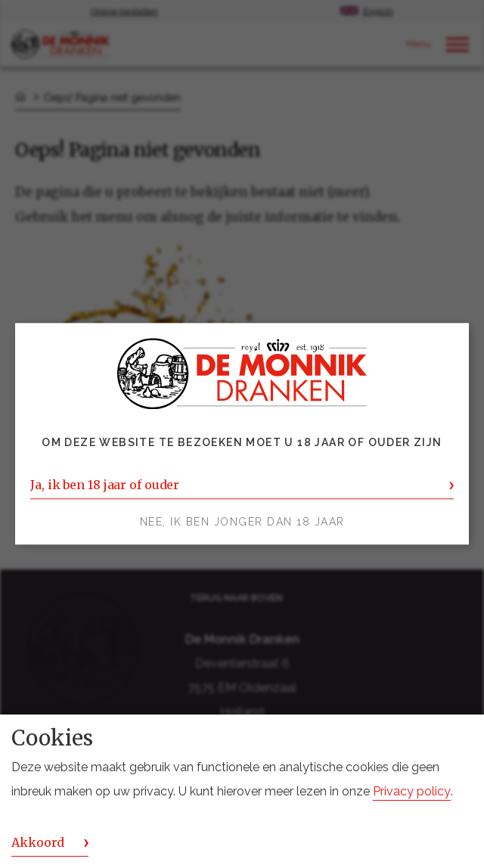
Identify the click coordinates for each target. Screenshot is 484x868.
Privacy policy (412, 791)
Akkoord (38, 842)
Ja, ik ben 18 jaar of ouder (105, 485)
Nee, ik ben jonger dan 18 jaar (242, 522)
